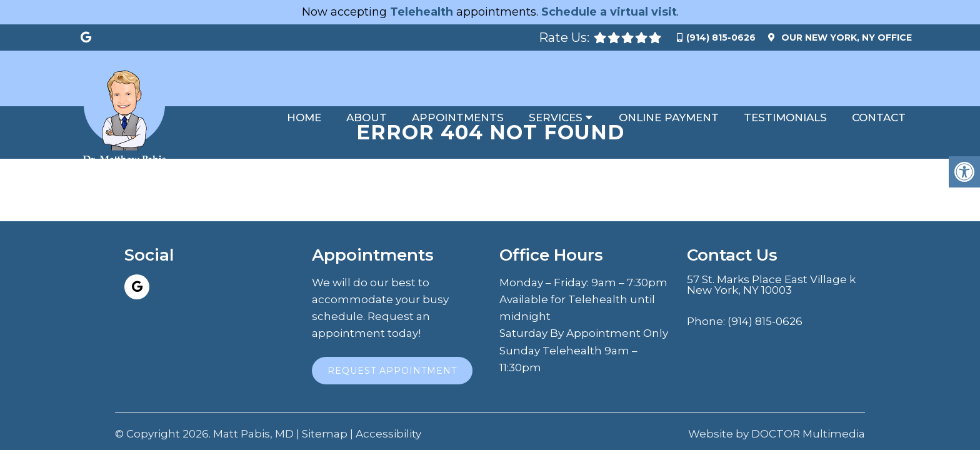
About (367, 117)
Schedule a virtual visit (609, 12)
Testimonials (785, 117)
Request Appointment (392, 346)
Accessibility (388, 409)
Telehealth (422, 12)
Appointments (458, 117)
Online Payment (669, 117)
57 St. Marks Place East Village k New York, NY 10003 (771, 260)
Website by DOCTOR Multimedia (777, 409)
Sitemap (325, 409)
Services (556, 117)
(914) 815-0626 (721, 37)
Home (304, 117)
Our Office (845, 37)
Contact (879, 117)
